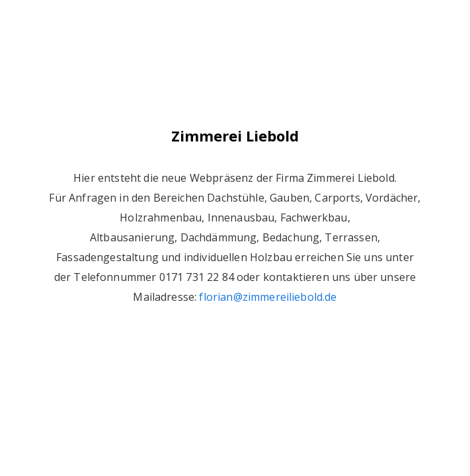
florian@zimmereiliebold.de (268, 297)
